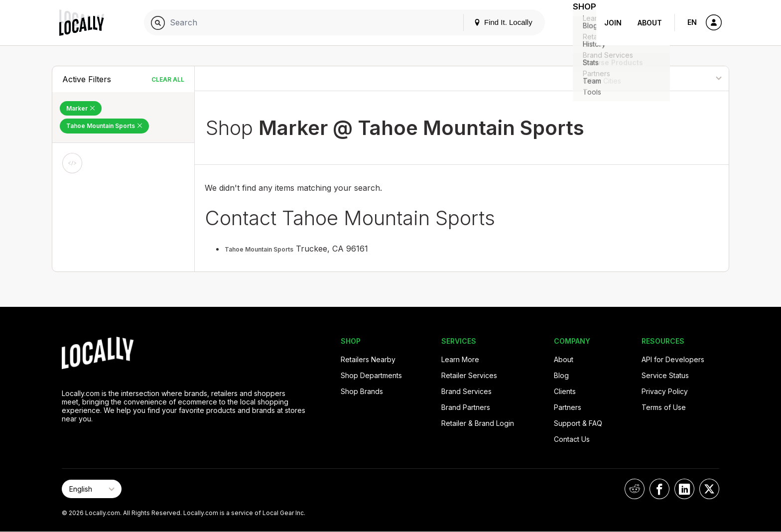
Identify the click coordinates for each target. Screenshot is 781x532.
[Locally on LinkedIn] (684, 489)
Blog (561, 375)
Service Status (665, 375)
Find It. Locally (491, 22)
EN (692, 22)
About (650, 23)
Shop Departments (371, 375)
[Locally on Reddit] (635, 489)
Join (613, 23)
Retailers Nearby (368, 359)
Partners (568, 407)
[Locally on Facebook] (659, 489)
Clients (565, 391)
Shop (578, 23)
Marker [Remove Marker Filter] (81, 108)
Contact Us (572, 439)
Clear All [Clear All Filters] (168, 79)
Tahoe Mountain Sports (259, 249)
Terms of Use (664, 407)
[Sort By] (678, 78)
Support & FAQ (578, 423)
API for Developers (673, 359)
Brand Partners (466, 407)
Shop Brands (362, 391)
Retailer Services (469, 375)
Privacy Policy (665, 391)
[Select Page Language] (92, 489)
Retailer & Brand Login (478, 423)
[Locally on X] (709, 489)
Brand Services (466, 391)
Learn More (460, 359)
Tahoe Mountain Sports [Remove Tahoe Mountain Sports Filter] (104, 126)
